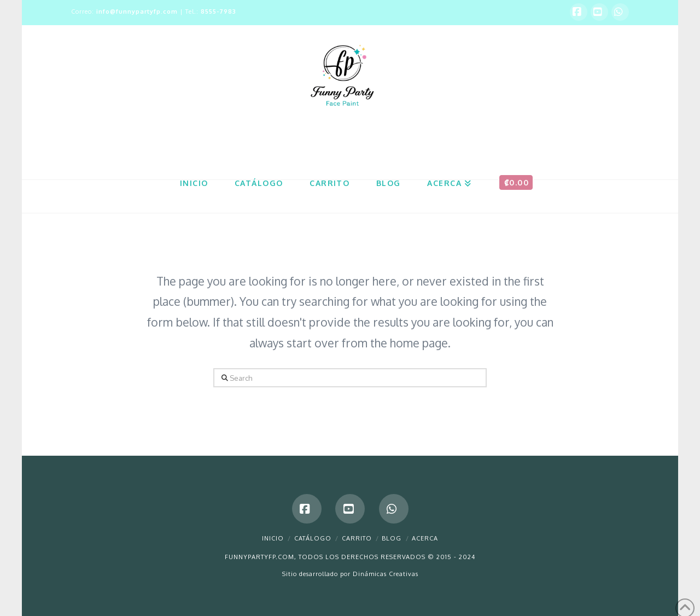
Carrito (357, 538)
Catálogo (313, 538)
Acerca (425, 538)
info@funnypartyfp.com (137, 11)
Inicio (273, 538)
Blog (392, 538)
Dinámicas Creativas (386, 574)
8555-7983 (218, 11)
